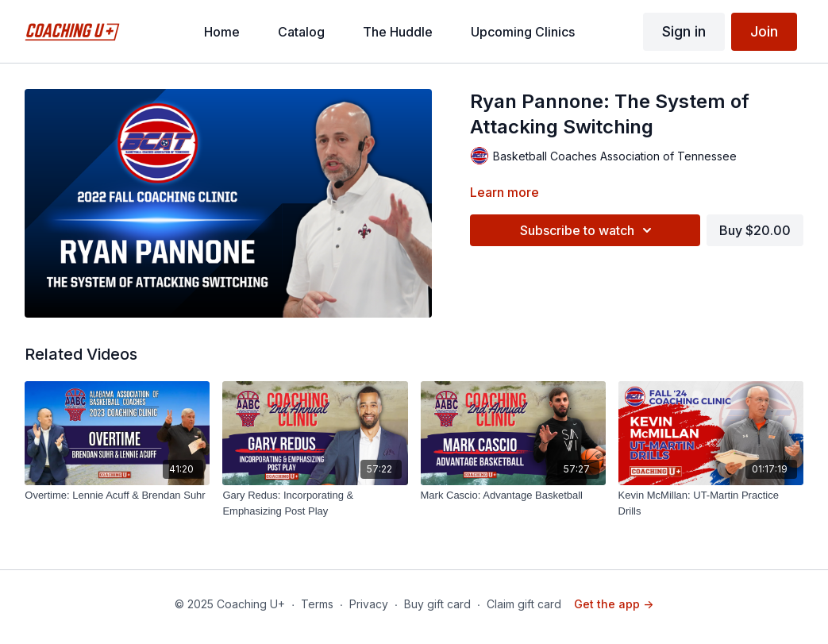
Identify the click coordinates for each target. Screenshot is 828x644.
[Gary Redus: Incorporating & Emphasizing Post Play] (315, 503)
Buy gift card (437, 604)
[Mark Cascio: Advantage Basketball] (513, 496)
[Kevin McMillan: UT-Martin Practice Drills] (711, 503)
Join (764, 31)
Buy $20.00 (755, 230)
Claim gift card (524, 604)
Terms (317, 604)
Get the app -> (614, 604)
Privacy (369, 604)
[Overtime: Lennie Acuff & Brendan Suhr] (117, 496)
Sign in (684, 31)
